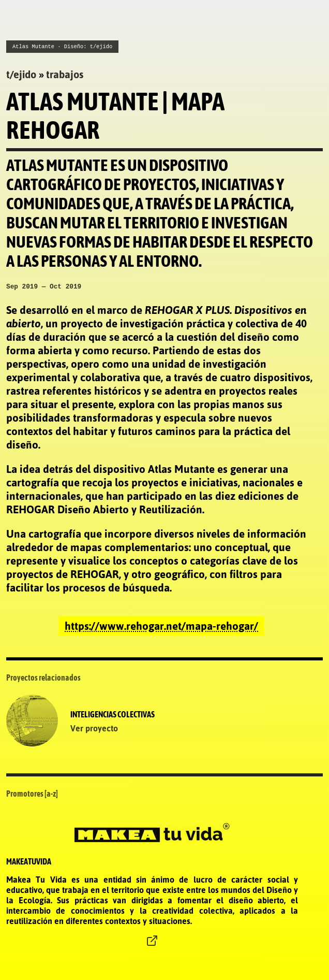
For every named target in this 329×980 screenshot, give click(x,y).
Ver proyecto (94, 728)
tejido (21, 73)
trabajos (65, 73)
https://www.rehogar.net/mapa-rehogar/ (161, 626)
